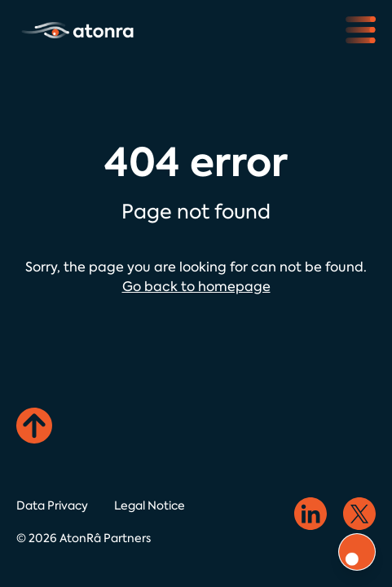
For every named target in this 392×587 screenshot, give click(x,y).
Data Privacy (52, 505)
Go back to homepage (196, 287)
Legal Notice (150, 505)
